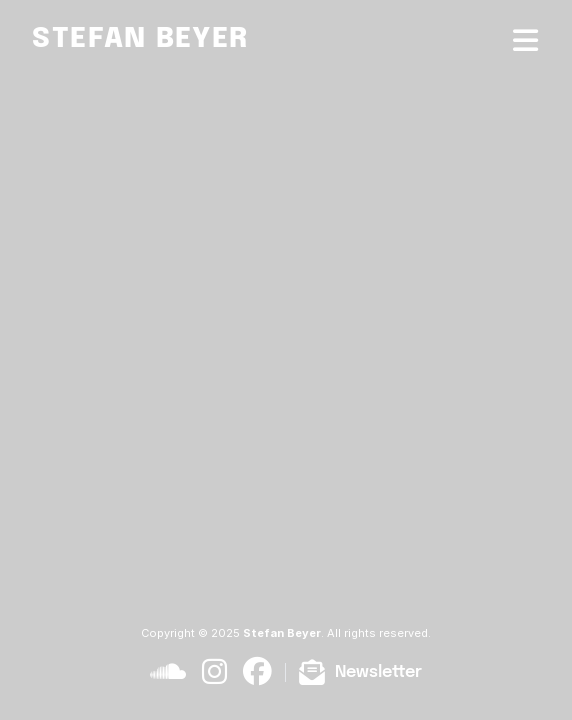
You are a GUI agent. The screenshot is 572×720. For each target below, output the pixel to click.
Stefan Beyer (140, 39)
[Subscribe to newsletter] (360, 672)
